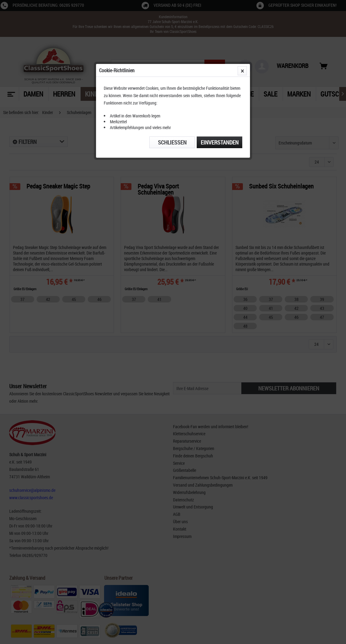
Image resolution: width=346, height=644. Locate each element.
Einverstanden (220, 142)
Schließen (172, 142)
